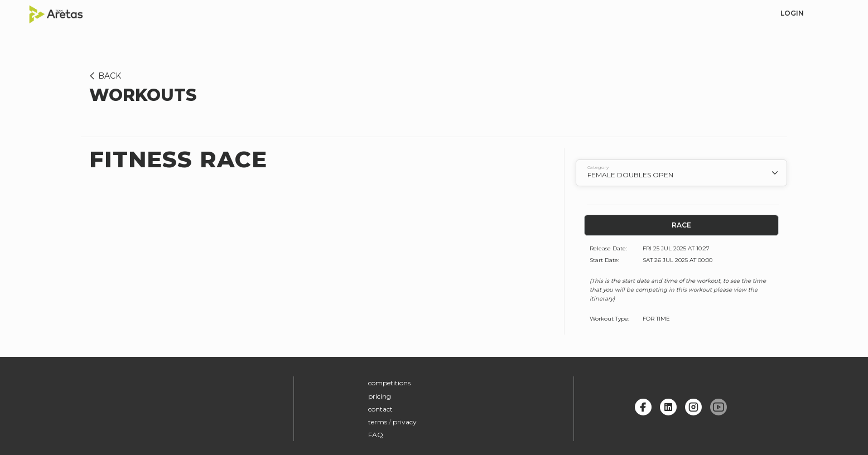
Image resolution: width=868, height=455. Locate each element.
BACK (103, 76)
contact (380, 409)
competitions (389, 383)
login (792, 13)
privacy (405, 422)
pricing (380, 396)
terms (378, 422)
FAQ (376, 435)
